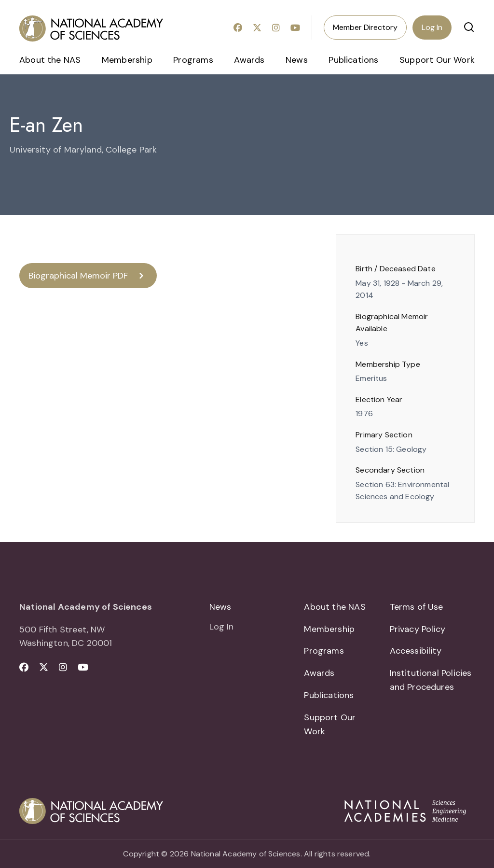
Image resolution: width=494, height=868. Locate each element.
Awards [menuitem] (249, 60)
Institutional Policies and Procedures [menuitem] (431, 680)
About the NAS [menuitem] (50, 60)
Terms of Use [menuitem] (417, 607)
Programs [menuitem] (193, 60)
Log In (432, 27)
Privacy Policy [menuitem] (418, 629)
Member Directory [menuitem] (365, 27)
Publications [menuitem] (353, 60)
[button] (469, 27)
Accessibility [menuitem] (416, 651)
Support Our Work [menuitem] (437, 60)
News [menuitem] (297, 60)
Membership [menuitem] (127, 60)
